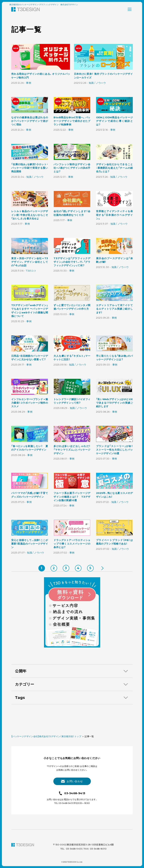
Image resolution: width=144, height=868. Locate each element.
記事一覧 (89, 836)
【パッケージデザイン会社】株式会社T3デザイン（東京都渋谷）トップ (46, 836)
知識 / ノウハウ (97, 83)
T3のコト (31, 271)
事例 (29, 83)
